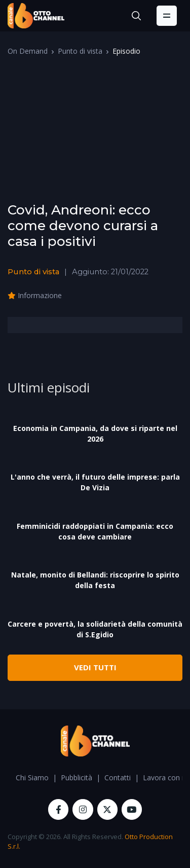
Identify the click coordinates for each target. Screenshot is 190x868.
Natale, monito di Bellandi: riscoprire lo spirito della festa (95, 580)
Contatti (118, 777)
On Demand (28, 51)
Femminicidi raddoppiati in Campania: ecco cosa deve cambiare (95, 531)
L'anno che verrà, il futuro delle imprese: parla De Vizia (95, 482)
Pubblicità (77, 777)
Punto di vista (80, 51)
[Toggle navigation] (167, 16)
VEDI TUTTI (95, 667)
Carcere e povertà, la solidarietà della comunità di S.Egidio (95, 629)
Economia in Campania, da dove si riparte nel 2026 (95, 433)
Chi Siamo (32, 777)
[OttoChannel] (36, 16)
